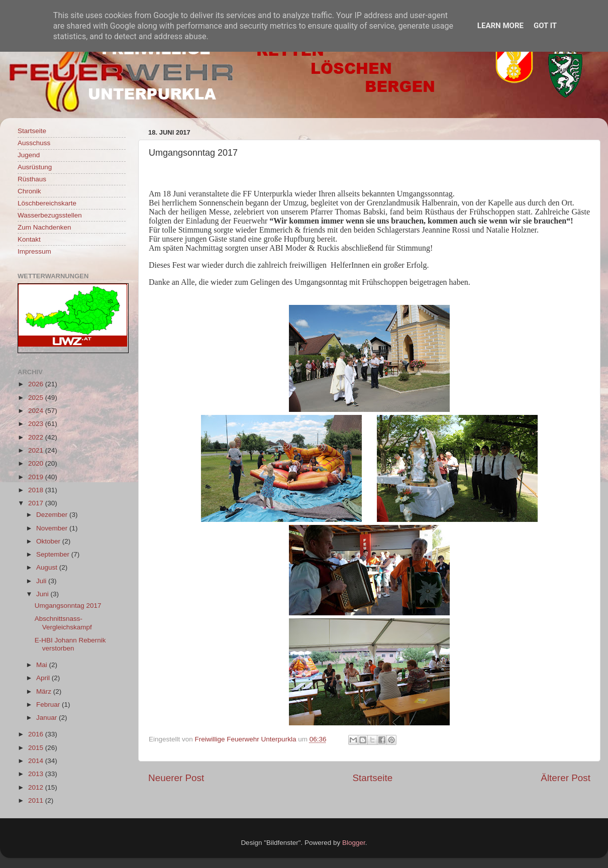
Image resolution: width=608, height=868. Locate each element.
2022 (37, 437)
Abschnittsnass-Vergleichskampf (63, 623)
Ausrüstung (35, 167)
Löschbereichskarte (47, 203)
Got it (545, 26)
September (54, 554)
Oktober (49, 541)
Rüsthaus (32, 179)
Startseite (372, 778)
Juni (43, 594)
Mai (43, 665)
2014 (37, 761)
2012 (37, 787)
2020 (37, 463)
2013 (37, 774)
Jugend (29, 155)
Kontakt (29, 239)
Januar (47, 718)
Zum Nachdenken (44, 227)
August (48, 567)
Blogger (354, 843)
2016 (37, 734)
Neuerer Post (176, 778)
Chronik (29, 191)
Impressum (34, 251)
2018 (37, 490)
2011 (37, 800)
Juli (42, 581)
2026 (37, 384)
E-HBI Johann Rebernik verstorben (70, 644)
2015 (37, 748)
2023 (37, 424)
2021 (37, 450)
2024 (37, 411)
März (45, 691)
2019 (37, 477)
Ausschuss (34, 143)
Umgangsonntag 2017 (68, 606)
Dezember (53, 515)
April (44, 678)
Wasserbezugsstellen (50, 215)
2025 (37, 398)
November (53, 528)
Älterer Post (566, 778)
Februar (49, 704)
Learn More (500, 26)
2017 (37, 503)
